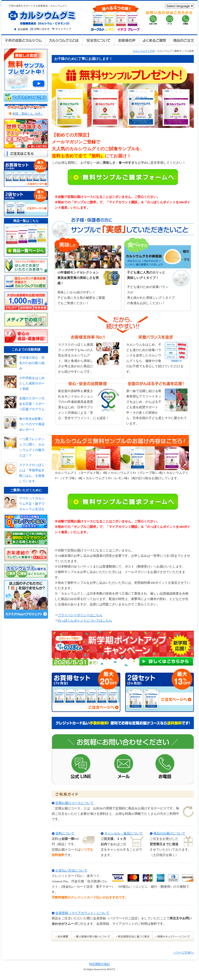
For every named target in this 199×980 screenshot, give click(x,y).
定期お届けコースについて (75, 803)
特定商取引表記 (99, 964)
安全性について (98, 40)
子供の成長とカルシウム (23, 40)
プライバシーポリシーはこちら (80, 615)
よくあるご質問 (154, 40)
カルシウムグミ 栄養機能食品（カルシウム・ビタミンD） (42, 18)
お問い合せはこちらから (169, 18)
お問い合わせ (41, 29)
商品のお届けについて (169, 833)
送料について (65, 833)
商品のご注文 (183, 40)
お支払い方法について (71, 870)
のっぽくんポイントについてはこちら (85, 620)
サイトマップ (62, 29)
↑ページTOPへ (184, 952)
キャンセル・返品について (124, 833)
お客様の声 (126, 40)
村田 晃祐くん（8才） (28, 114)
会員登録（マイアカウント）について (82, 913)
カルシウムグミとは (64, 40)
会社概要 (22, 29)
